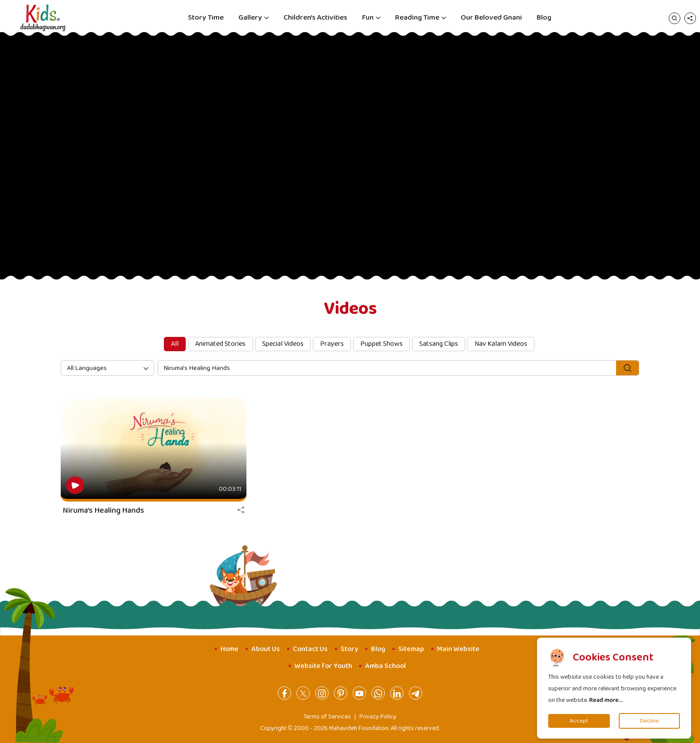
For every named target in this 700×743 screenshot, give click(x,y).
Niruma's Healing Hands (104, 511)
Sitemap (411, 649)
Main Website (458, 649)
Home (229, 649)
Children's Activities (315, 18)
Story (349, 649)
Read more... (606, 700)
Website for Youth (323, 666)
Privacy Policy (378, 717)
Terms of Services (327, 717)
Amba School (385, 666)
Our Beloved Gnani (491, 18)
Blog (544, 18)
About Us (266, 649)
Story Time (206, 18)
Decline (649, 721)
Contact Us (310, 649)
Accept (579, 721)
